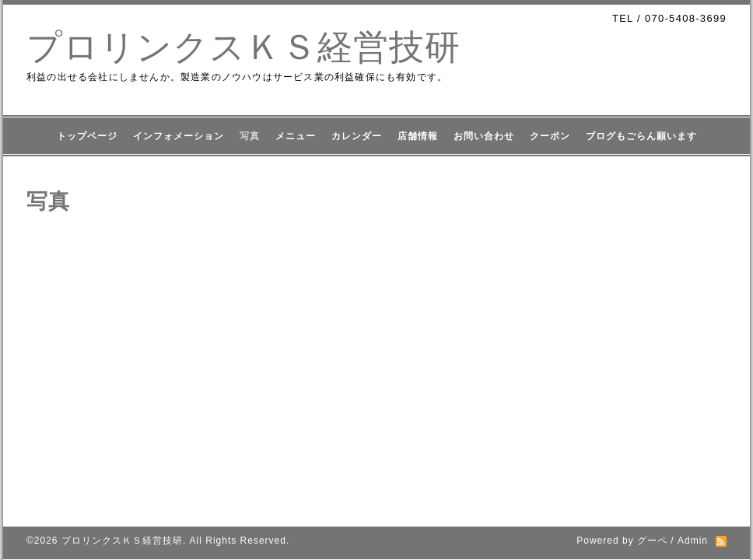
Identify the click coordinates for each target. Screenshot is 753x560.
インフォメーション (179, 136)
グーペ (652, 541)
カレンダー (357, 136)
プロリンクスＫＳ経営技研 (243, 47)
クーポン (550, 136)
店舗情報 (418, 136)
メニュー (296, 136)
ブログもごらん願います (641, 136)
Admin (693, 541)
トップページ (87, 136)
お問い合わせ (484, 136)
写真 (250, 136)
